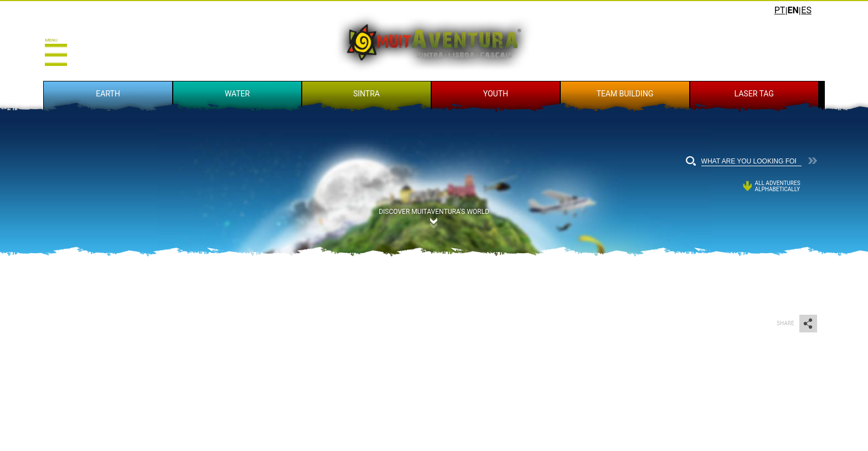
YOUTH (496, 94)
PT (780, 10)
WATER (237, 94)
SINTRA (366, 94)
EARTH (108, 94)
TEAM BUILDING (625, 94)
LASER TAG (754, 94)
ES (806, 10)
